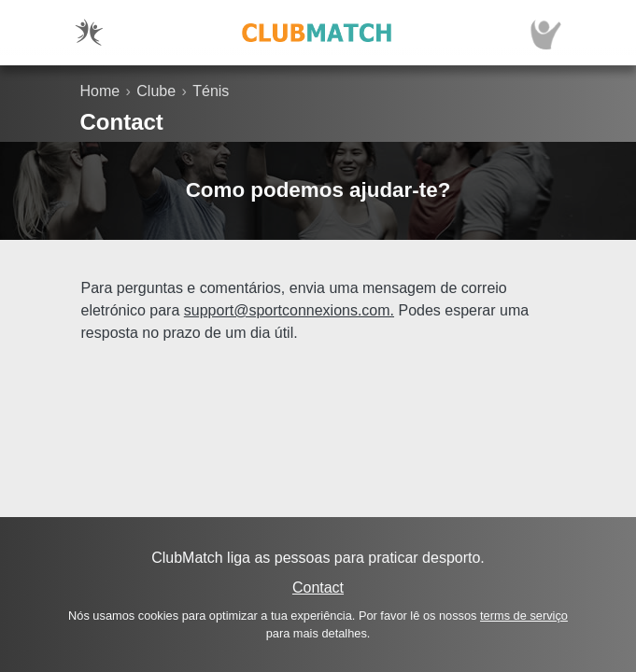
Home (100, 91)
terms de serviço (524, 616)
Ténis (211, 91)
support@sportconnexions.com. (289, 310)
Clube (156, 91)
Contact (318, 588)
